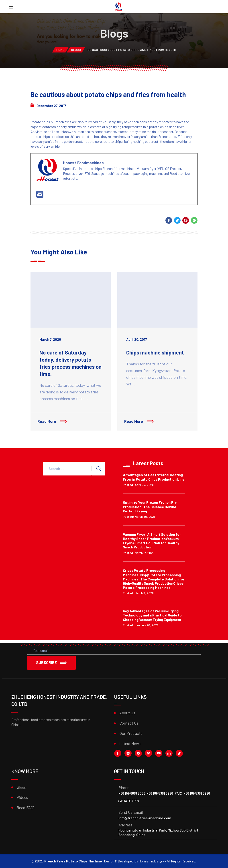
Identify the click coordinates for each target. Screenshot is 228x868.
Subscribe (51, 663)
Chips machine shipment (155, 352)
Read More (54, 423)
